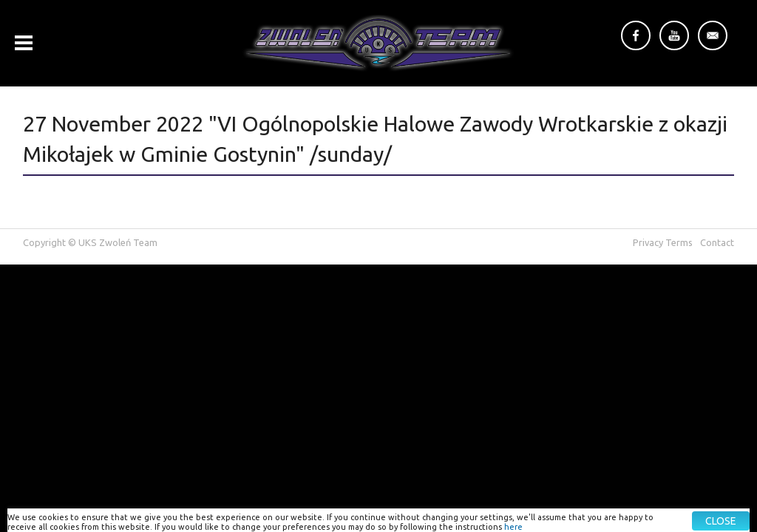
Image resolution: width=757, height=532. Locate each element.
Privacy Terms (663, 242)
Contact (717, 242)
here (513, 527)
